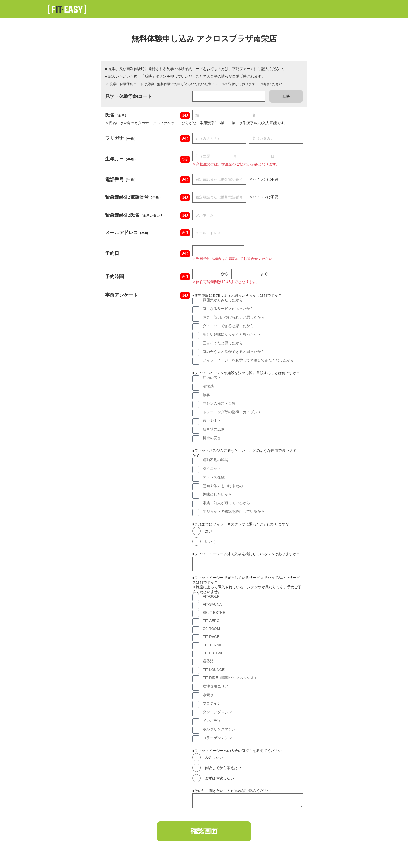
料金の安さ (212, 438)
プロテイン (212, 703)
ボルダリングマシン (219, 729)
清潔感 (208, 386)
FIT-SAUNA (212, 604)
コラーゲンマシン (217, 738)
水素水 (208, 695)
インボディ (212, 721)
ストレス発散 (214, 477)
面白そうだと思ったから (223, 343)
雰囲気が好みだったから (223, 300)
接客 (206, 395)
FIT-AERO (211, 621)
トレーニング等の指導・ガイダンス (232, 412)
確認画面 (204, 832)
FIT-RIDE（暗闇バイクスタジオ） (230, 678)
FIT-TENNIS (213, 645)
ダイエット (212, 469)
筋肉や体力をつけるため (223, 486)
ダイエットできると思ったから (228, 326)
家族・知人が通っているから (226, 503)
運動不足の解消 (215, 460)
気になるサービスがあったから (228, 309)
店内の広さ (212, 378)
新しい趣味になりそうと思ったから (232, 334)
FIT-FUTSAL (213, 653)
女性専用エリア (215, 686)
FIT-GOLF (211, 596)
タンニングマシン (217, 712)
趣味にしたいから (217, 494)
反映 (286, 96)
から (225, 274)
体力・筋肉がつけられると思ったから (234, 317)
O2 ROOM (211, 629)
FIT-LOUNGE (214, 670)
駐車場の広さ (214, 429)
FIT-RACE (211, 637)
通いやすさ (212, 421)
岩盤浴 (208, 661)
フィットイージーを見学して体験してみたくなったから (248, 360)
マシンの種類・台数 (219, 403)
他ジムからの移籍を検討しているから (234, 511)
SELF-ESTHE (214, 613)
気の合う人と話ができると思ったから (234, 352)
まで (264, 274)
